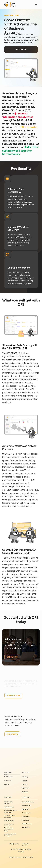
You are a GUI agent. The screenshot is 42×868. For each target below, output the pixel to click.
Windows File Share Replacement (10, 811)
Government (26, 817)
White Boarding (9, 807)
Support (7, 784)
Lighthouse (26, 788)
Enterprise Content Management (10, 835)
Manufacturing (27, 806)
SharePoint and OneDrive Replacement (9, 826)
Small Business (27, 824)
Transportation (27, 813)
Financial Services (28, 802)
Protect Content (9, 821)
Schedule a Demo (14, 678)
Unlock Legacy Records (9, 803)
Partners (25, 784)
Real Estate (26, 827)
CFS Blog (25, 777)
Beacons (25, 792)
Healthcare (26, 820)
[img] (36, 5)
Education (25, 809)
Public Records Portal (9, 830)
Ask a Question (13, 639)
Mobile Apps (8, 777)
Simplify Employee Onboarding (10, 816)
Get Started (21, 49)
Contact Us (8, 780)
